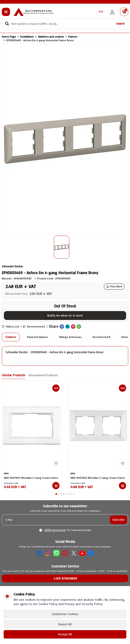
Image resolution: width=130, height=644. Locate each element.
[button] (56, 494)
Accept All (65, 634)
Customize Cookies (65, 614)
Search (120, 23)
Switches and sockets (51, 37)
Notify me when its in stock (65, 315)
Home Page (9, 37)
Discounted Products (43, 375)
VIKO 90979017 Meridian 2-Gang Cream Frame (31, 478)
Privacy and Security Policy (84, 604)
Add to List (10, 327)
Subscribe (118, 520)
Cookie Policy (48, 604)
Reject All (65, 624)
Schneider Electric (12, 266)
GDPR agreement (55, 530)
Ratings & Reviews (70, 337)
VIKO (6, 473)
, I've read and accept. (65, 530)
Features (11, 337)
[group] (65, 139)
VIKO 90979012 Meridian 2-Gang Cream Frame (98, 478)
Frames (73, 37)
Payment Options (38, 337)
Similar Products (13, 375)
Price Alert (114, 286)
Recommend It (34, 327)
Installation (27, 37)
